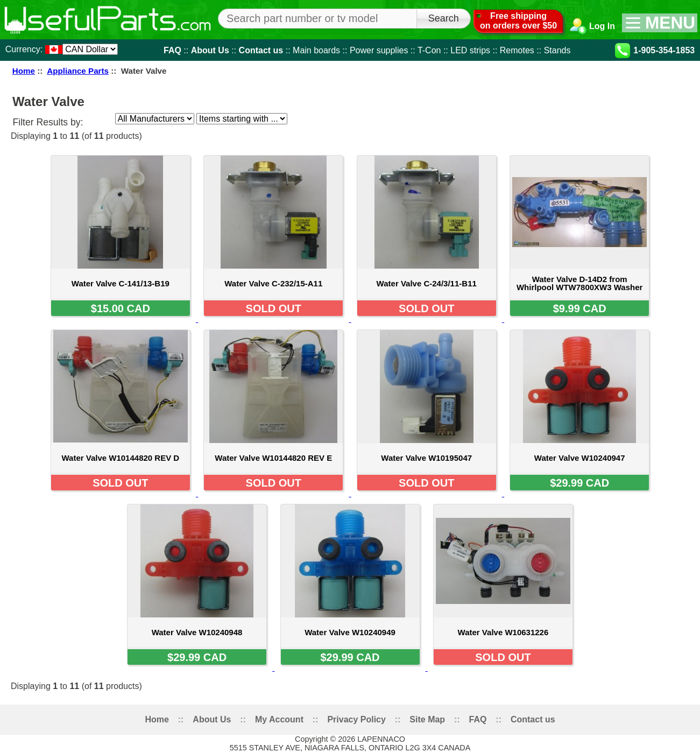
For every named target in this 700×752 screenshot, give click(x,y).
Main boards (316, 50)
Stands (557, 50)
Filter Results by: (48, 122)
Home (24, 71)
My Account (279, 719)
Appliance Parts (78, 71)
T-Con (429, 50)
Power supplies (379, 50)
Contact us (261, 50)
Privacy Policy (356, 719)
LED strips (470, 50)
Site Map (427, 719)
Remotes (517, 50)
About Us (210, 50)
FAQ (172, 50)
